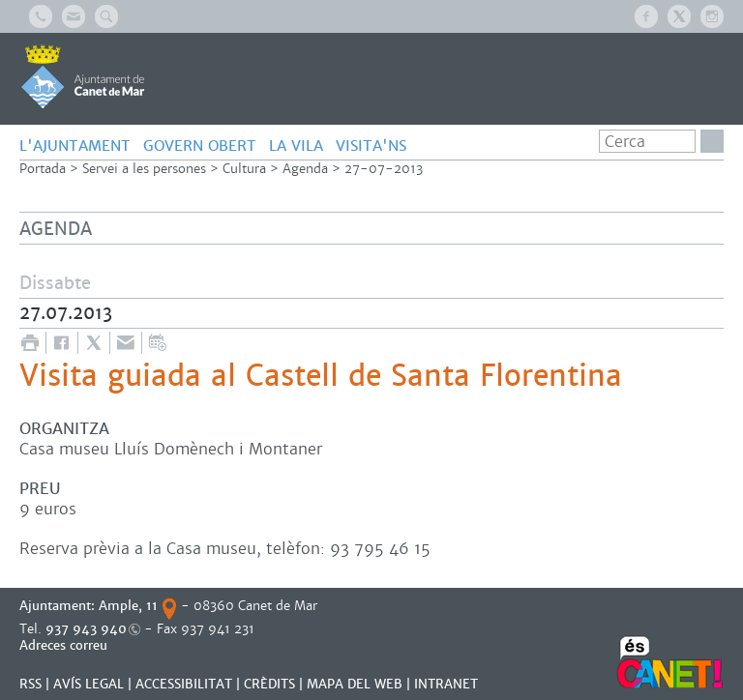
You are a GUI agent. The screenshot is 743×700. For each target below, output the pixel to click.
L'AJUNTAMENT (75, 146)
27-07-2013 (384, 169)
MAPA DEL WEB (355, 684)
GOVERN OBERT (200, 146)
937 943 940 (86, 629)
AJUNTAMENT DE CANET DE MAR (83, 76)
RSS (30, 684)
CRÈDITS (269, 684)
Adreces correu (65, 645)
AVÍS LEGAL (89, 684)
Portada (43, 169)
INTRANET (446, 684)
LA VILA (296, 146)
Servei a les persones (144, 169)
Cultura (244, 169)
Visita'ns (371, 146)
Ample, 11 (128, 606)
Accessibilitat (184, 684)
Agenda (305, 169)
